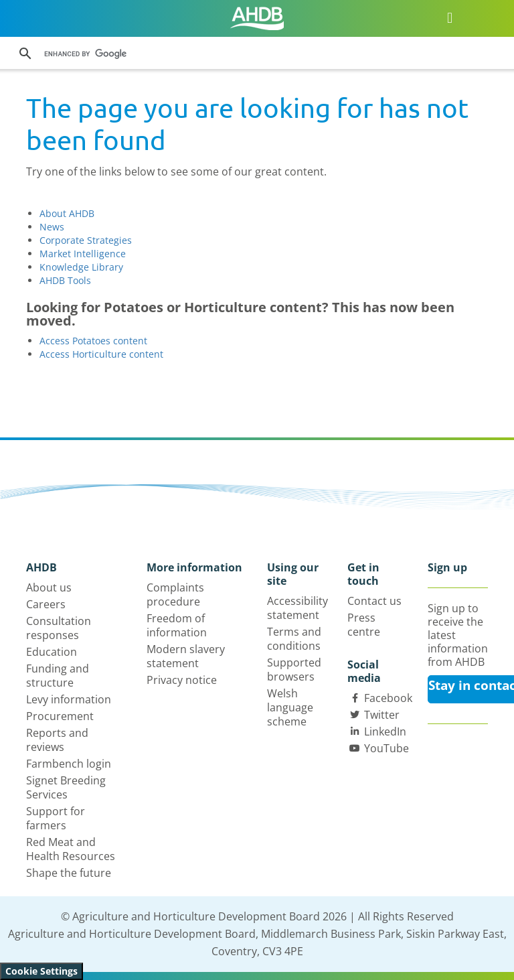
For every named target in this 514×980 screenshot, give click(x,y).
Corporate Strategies (86, 240)
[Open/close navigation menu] (450, 17)
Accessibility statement (297, 608)
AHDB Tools (65, 280)
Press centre (364, 625)
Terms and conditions (294, 639)
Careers (46, 604)
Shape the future (69, 873)
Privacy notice (182, 680)
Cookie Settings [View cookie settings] (41, 971)
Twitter (382, 715)
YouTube (387, 748)
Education (52, 652)
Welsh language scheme (290, 707)
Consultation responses (59, 628)
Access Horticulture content (101, 354)
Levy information (69, 699)
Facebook (388, 698)
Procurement (60, 716)
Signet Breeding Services (66, 787)
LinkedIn (385, 731)
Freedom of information (177, 625)
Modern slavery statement (186, 656)
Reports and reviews (57, 740)
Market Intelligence (83, 254)
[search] (220, 54)
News (52, 227)
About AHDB (67, 213)
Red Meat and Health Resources (71, 849)
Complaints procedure (175, 594)
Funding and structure (58, 676)
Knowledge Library (81, 267)
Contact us (374, 601)
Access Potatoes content (93, 341)
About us (49, 587)
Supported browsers (294, 670)
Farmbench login (69, 764)
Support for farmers (56, 818)
